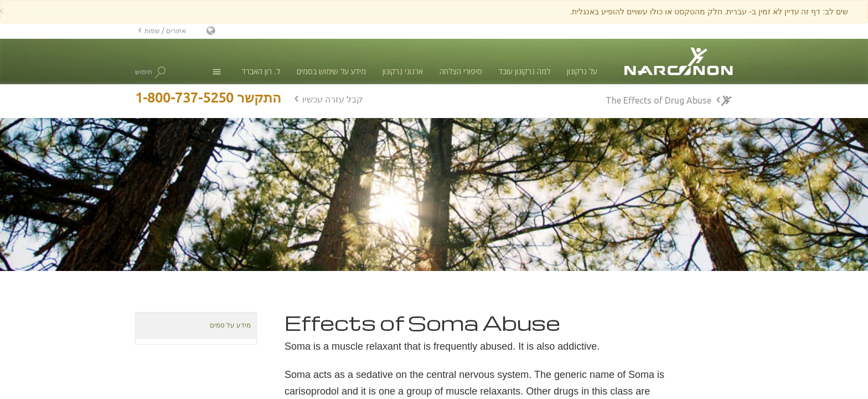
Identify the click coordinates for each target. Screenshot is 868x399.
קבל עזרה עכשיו (332, 99)
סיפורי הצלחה (461, 71)
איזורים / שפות (165, 31)
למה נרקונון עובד (525, 71)
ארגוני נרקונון (403, 71)
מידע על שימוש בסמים (331, 71)
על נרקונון (582, 71)
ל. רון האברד (261, 71)
